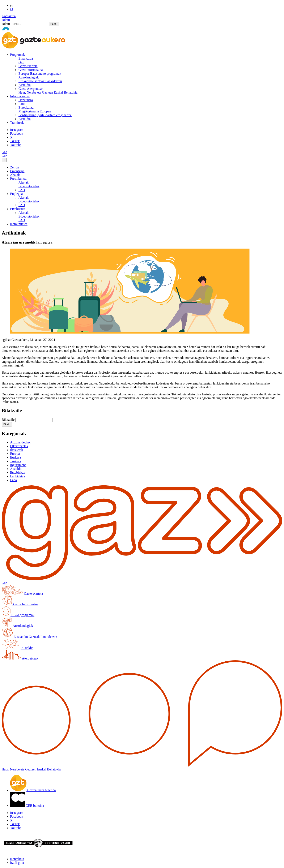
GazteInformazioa (31, 70)
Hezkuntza (26, 100)
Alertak (24, 182)
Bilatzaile (8, 420)
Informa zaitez (20, 96)
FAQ (22, 190)
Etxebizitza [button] (18, 209)
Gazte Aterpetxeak (31, 89)
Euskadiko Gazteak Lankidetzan (40, 81)
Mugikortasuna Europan (35, 111)
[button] (7, 424)
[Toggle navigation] (4, 160)
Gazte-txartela (28, 66)
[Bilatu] (29, 24)
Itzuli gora (17, 863)
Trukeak (16, 461)
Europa (15, 454)
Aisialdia (25, 85)
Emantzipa (26, 58)
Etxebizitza (26, 108)
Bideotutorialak (29, 186)
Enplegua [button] (16, 194)
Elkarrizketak (19, 446)
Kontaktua (9, 16)
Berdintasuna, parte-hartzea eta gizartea (45, 115)
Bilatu (6, 20)
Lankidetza (18, 476)
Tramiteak (17, 123)
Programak (17, 55)
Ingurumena (18, 465)
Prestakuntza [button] (19, 179)
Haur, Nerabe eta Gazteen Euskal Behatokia (48, 92)
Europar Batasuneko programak (40, 74)
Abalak (15, 175)
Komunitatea (19, 224)
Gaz (21, 62)
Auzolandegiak (29, 77)
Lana (22, 104)
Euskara (16, 457)
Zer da (14, 167)
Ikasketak (16, 450)
